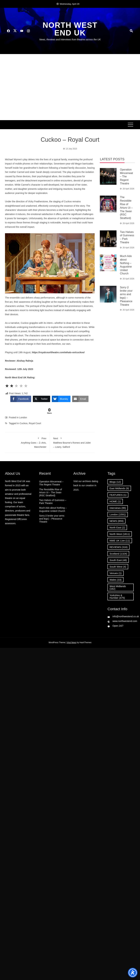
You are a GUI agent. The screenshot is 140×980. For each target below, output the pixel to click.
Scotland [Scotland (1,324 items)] (118, 554)
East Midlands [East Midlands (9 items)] (119, 488)
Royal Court (35, 423)
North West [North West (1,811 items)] (120, 534)
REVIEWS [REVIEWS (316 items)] (118, 547)
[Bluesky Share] (61, 399)
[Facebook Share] (21, 399)
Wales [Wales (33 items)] (115, 580)
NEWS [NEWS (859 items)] (116, 521)
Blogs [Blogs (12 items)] (115, 482)
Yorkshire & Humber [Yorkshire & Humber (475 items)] (117, 596)
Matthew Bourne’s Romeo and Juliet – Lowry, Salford (72, 442)
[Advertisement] (31, 87)
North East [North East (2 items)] (117, 527)
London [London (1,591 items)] (118, 514)
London (23, 417)
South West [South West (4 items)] (118, 567)
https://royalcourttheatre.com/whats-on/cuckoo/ (58, 352)
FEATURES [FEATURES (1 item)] (118, 495)
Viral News (72, 643)
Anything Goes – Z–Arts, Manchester (27, 442)
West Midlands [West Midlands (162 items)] (118, 587)
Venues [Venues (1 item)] (116, 573)
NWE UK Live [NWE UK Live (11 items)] (120, 541)
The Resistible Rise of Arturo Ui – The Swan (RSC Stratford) (126, 208)
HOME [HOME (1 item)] (115, 501)
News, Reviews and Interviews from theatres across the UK (70, 39)
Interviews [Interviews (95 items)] (118, 508)
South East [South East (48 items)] (118, 560)
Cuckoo (24, 423)
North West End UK (70, 29)
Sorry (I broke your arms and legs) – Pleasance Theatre (52, 519)
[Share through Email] (80, 399)
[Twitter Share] (41, 399)
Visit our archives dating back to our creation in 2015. (86, 485)
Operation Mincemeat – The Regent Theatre (126, 177)
